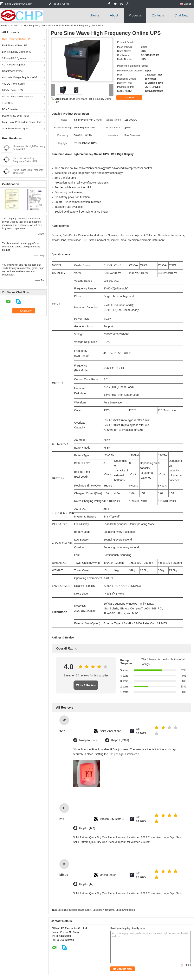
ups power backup (125, 910)
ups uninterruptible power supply (75, 910)
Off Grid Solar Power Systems (18, 97)
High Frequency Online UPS (38, 26)
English (189, 4)
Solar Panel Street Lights (15, 129)
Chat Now (181, 15)
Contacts (158, 15)
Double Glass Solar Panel (15, 116)
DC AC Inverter (10, 109)
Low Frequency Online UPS (16, 52)
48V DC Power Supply (14, 84)
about (114, 15)
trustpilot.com (88, 740)
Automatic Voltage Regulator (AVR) (20, 77)
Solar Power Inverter (13, 71)
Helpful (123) (87, 828)
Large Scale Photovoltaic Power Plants (22, 122)
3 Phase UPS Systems (14, 58)
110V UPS (8, 103)
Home (95, 15)
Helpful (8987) (120, 740)
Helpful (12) (86, 884)
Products (135, 15)
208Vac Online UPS (12, 90)
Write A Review (86, 685)
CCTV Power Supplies (14, 65)
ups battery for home (104, 910)
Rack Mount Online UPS (15, 45)
